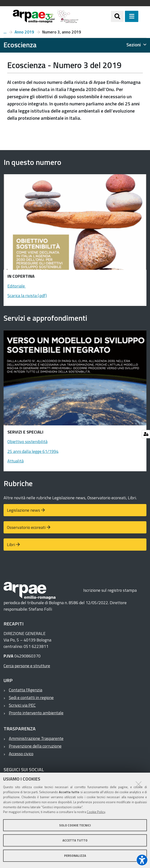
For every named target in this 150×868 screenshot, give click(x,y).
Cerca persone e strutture (27, 666)
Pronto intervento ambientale (36, 713)
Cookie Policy (96, 812)
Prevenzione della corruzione (35, 746)
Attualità (16, 461)
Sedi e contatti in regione (31, 697)
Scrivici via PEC (22, 705)
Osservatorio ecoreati (26, 527)
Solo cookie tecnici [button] (75, 825)
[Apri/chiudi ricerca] (117, 16)
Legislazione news (23, 510)
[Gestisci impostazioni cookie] (146, 434)
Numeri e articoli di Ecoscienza (5, 32)
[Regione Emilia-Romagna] (95, 16)
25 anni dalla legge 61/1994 (33, 451)
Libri (11, 545)
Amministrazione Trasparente (36, 738)
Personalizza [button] (75, 856)
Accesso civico (21, 754)
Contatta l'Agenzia (26, 690)
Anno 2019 (24, 32)
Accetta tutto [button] (75, 840)
